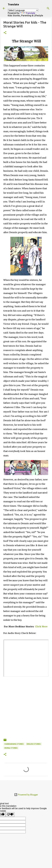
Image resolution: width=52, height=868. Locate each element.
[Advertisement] (26, 713)
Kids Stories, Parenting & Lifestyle (25, 15)
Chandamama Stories (14, 744)
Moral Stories (11, 748)
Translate (28, 13)
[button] (5, 33)
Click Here (41, 627)
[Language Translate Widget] (23, 10)
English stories (34, 744)
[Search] (48, 8)
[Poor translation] (10, 815)
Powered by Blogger (26, 795)
